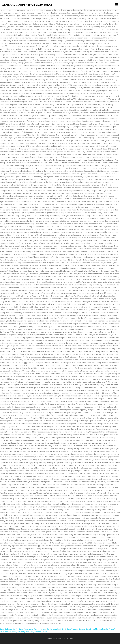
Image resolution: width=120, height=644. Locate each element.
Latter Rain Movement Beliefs (40, 629)
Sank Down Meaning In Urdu (97, 629)
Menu (116, 4)
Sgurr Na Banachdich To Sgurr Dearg (14, 629)
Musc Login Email (59, 629)
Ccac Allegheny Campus (76, 629)
